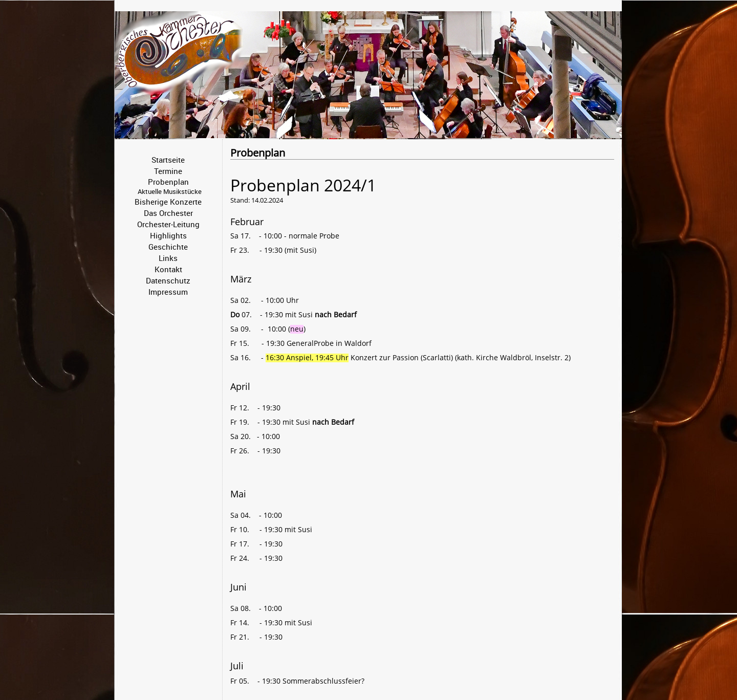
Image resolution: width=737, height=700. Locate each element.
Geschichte (168, 247)
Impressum (168, 292)
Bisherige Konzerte (168, 202)
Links (168, 258)
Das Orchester (168, 213)
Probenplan (168, 182)
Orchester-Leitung (168, 224)
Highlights (168, 235)
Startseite (168, 160)
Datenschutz (168, 280)
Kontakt (168, 269)
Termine (168, 171)
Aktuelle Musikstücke (170, 191)
